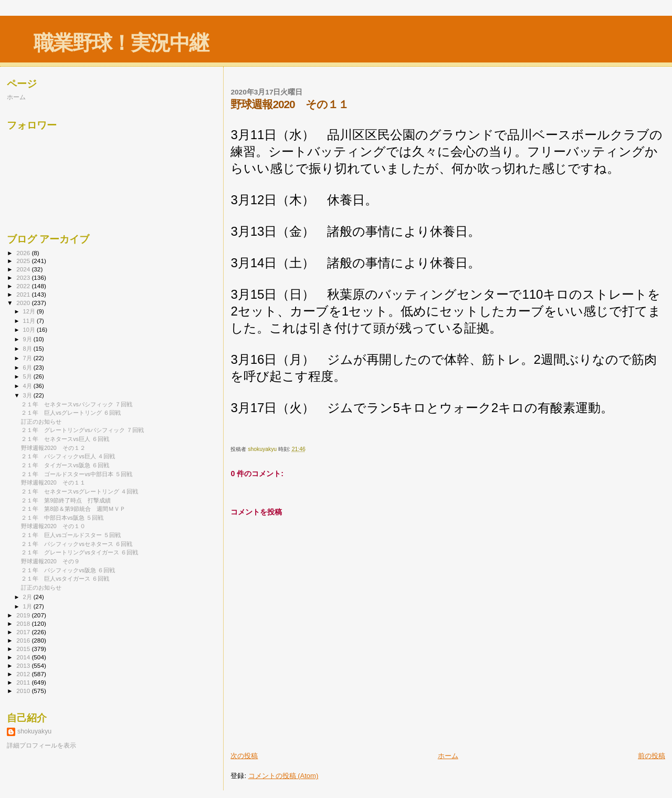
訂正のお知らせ (41, 422)
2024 (24, 269)
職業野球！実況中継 (121, 43)
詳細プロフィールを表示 (41, 745)
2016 (24, 640)
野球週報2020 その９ (50, 561)
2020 (24, 303)
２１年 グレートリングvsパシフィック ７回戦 (82, 430)
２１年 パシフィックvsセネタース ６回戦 (77, 544)
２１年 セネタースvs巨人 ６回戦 (65, 439)
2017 (24, 632)
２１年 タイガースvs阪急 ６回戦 (65, 465)
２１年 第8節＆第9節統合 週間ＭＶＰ (73, 509)
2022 (24, 286)
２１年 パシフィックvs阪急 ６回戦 (68, 570)
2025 (24, 261)
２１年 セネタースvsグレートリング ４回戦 (80, 491)
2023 (24, 277)
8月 (28, 349)
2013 (24, 665)
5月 (28, 376)
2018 (24, 623)
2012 (24, 674)
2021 (24, 294)
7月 (28, 358)
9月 (28, 339)
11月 (30, 321)
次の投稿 (244, 756)
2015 (24, 649)
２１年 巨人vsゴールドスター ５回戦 (71, 535)
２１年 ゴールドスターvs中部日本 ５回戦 (77, 474)
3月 (28, 395)
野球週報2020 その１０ (53, 526)
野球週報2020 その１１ (53, 482)
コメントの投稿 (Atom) (283, 776)
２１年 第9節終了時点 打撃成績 (66, 500)
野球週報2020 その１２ (53, 448)
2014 (24, 657)
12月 (30, 311)
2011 (24, 682)
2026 (24, 253)
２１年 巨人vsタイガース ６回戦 (65, 579)
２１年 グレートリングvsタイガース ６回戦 (80, 552)
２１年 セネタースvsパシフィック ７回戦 (77, 404)
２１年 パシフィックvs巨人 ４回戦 (68, 456)
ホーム (448, 756)
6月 (28, 367)
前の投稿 (652, 756)
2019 (24, 615)
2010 (24, 691)
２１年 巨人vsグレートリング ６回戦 (71, 413)
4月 (28, 386)
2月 (28, 597)
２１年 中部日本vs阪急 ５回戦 (62, 518)
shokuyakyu (34, 731)
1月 (28, 606)
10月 (30, 330)
